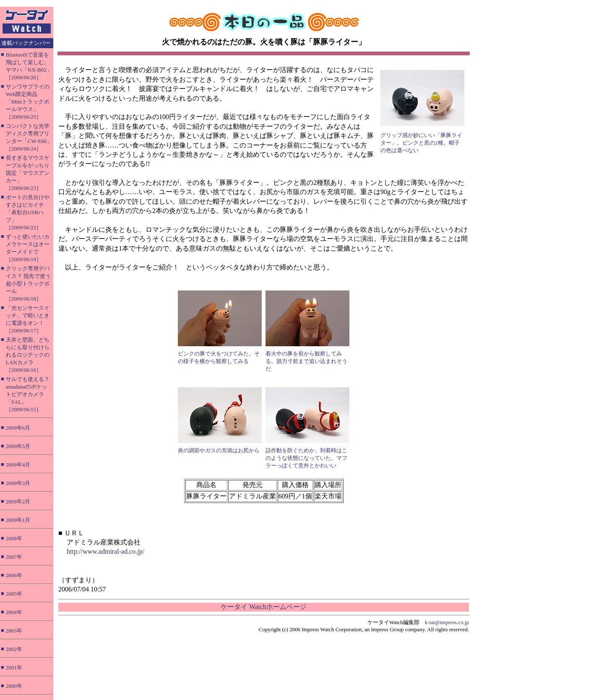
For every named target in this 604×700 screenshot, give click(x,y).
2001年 (14, 668)
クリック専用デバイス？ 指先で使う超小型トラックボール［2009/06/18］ (28, 284)
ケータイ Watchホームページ (263, 607)
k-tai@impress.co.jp (447, 622)
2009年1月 (18, 520)
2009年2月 (18, 502)
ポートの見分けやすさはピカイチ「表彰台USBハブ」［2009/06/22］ (28, 212)
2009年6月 (18, 428)
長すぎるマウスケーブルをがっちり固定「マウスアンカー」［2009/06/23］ (28, 173)
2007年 (14, 557)
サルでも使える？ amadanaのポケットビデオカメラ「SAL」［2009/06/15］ (28, 394)
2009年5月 (18, 446)
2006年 (14, 575)
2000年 (14, 686)
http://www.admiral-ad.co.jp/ (105, 551)
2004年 (14, 612)
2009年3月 (18, 483)
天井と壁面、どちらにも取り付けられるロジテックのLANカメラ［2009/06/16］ (28, 355)
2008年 (14, 538)
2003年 (14, 631)
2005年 (14, 594)
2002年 (14, 649)
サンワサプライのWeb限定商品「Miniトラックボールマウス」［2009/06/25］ (28, 102)
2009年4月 (18, 465)
